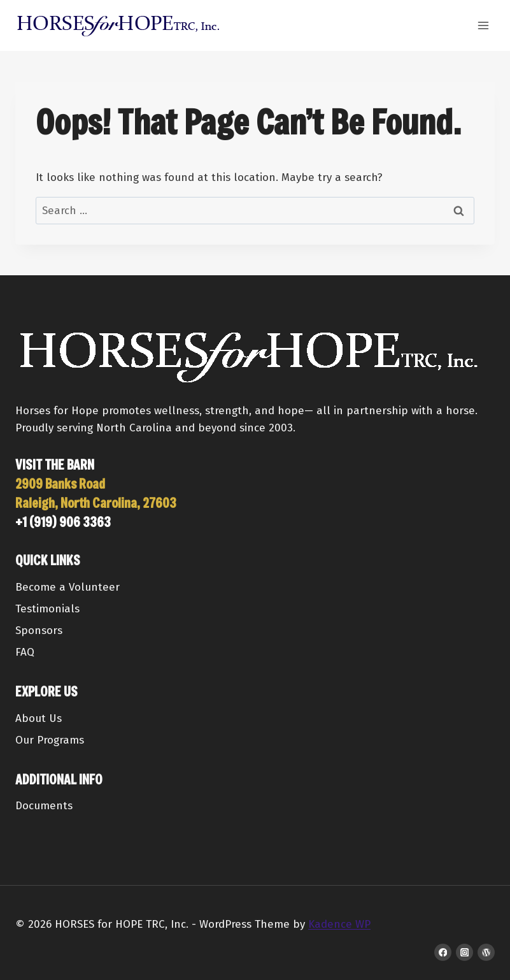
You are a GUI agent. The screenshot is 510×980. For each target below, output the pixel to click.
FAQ (25, 652)
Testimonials (47, 609)
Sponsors (39, 631)
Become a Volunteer (67, 587)
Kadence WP (339, 924)
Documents (44, 806)
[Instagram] (464, 952)
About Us (39, 718)
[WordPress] (486, 952)
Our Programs (50, 740)
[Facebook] (443, 952)
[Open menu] (483, 25)
